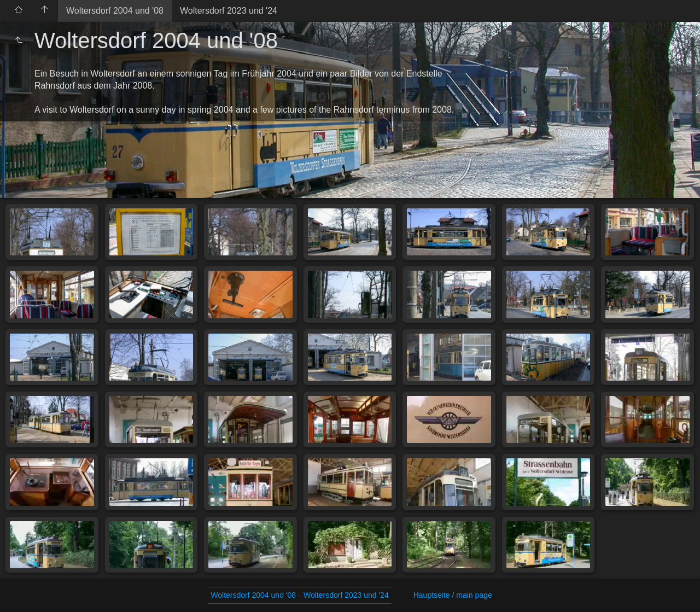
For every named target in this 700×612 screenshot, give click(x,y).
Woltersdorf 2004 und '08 (115, 11)
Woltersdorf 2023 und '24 (229, 11)
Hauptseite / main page (453, 595)
